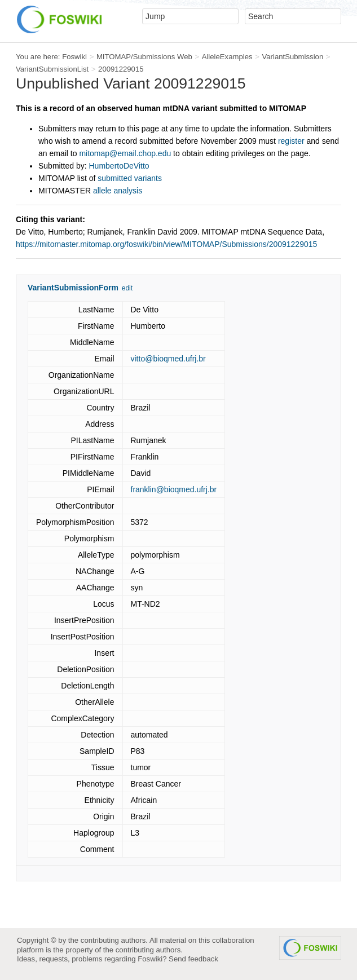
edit (127, 288)
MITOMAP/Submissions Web (144, 57)
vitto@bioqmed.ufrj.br (168, 359)
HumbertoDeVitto (119, 166)
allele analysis (118, 191)
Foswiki (74, 57)
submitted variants (130, 178)
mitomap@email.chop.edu (125, 153)
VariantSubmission (292, 57)
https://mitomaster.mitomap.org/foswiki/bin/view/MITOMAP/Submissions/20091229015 (166, 244)
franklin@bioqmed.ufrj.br (174, 489)
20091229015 (121, 69)
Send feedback (193, 959)
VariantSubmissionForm (73, 288)
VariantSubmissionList (52, 69)
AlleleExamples (227, 57)
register (291, 141)
